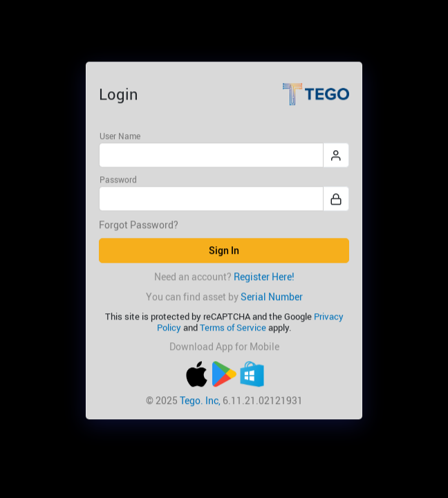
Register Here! (264, 276)
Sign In (224, 251)
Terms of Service (233, 328)
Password (118, 180)
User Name (120, 136)
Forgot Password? (139, 225)
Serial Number (272, 296)
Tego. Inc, (200, 400)
